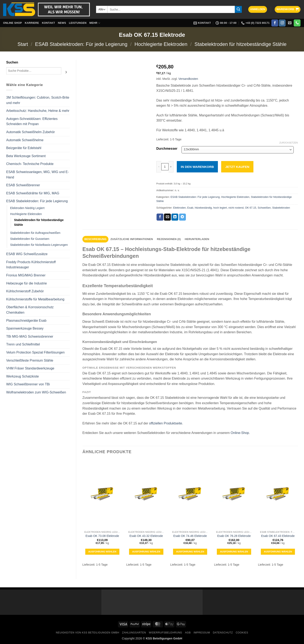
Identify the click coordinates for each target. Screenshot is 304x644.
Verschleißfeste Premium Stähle (30, 360)
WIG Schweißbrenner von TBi (28, 384)
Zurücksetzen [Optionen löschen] (289, 143)
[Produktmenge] (165, 167)
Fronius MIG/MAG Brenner (26, 275)
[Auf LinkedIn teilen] (175, 217)
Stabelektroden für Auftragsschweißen (35, 233)
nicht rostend (236, 208)
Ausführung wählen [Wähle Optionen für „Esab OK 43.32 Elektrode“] (146, 552)
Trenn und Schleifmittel (23, 344)
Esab (190, 208)
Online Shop (12, 23)
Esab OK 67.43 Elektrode (278, 536)
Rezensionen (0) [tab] (169, 239)
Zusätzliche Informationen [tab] (132, 239)
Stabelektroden (281, 208)
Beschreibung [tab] (96, 239)
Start (23, 44)
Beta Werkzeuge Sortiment (26, 156)
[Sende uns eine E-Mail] (290, 23)
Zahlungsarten (134, 633)
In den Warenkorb (197, 167)
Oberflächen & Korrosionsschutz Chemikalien (30, 310)
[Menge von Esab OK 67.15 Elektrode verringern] (159, 167)
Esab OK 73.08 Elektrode (102, 536)
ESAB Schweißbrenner (23, 185)
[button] (258, 9)
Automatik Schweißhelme (25, 140)
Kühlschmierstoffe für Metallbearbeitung (35, 299)
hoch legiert (220, 208)
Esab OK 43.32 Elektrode (146, 536)
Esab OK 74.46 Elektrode (190, 536)
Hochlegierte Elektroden (161, 44)
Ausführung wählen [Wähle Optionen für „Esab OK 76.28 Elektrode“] (234, 552)
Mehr (95, 23)
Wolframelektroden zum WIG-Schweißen (36, 392)
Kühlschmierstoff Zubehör (25, 291)
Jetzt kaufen (237, 167)
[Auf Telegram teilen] (182, 217)
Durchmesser (167, 149)
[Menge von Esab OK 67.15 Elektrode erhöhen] (171, 167)
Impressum (202, 633)
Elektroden (179, 208)
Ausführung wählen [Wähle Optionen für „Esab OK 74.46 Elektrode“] (190, 552)
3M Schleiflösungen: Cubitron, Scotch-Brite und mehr (38, 100)
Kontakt (48, 23)
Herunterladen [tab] (197, 239)
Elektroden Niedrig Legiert (27, 208)
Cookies (242, 633)
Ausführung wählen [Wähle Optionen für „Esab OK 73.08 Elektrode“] (102, 552)
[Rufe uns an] (297, 23)
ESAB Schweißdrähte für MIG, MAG (33, 193)
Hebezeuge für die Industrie (27, 283)
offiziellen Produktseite (166, 423)
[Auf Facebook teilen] (160, 217)
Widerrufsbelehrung (166, 633)
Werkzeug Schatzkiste (23, 376)
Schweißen (264, 208)
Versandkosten (188, 79)
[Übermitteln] (238, 10)
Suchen (12, 62)
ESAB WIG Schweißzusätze (27, 254)
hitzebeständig (203, 208)
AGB (188, 633)
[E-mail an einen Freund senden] (167, 217)
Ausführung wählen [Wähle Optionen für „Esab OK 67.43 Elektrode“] (278, 552)
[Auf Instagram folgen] (282, 23)
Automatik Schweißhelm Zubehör (31, 132)
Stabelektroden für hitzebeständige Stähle (241, 44)
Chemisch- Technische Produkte (30, 164)
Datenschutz (223, 633)
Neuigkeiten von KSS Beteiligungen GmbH (88, 633)
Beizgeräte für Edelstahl (24, 148)
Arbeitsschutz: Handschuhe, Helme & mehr (38, 111)
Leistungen (78, 23)
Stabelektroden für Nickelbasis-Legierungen (39, 245)
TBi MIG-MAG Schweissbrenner (30, 336)
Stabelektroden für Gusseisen (30, 239)
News (62, 23)
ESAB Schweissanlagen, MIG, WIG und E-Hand (37, 175)
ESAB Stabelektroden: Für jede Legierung (81, 44)
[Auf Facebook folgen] (275, 23)
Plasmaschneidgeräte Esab (26, 321)
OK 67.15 (251, 208)
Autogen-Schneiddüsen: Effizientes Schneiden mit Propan (32, 121)
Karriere (32, 23)
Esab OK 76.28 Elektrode (234, 536)
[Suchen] (66, 72)
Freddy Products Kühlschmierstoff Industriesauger (31, 265)
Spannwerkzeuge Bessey (25, 328)
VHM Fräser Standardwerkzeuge (30, 368)
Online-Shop (240, 433)
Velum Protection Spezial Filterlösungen (35, 352)
